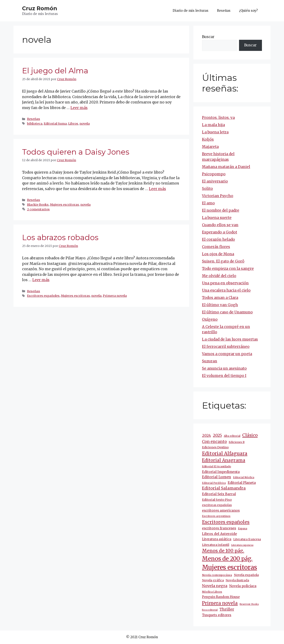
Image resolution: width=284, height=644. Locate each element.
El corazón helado (218, 239)
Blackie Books (38, 205)
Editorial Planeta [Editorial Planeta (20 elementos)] (242, 483)
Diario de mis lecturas (191, 11)
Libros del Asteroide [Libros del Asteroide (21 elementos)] (219, 534)
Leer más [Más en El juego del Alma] (79, 108)
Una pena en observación (225, 283)
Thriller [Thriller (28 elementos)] (227, 609)
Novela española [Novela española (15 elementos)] (246, 575)
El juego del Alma (55, 71)
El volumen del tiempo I (224, 376)
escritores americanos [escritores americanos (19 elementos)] (221, 510)
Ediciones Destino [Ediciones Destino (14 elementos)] (215, 447)
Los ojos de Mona (218, 254)
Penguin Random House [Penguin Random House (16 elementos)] (221, 597)
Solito (207, 189)
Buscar (208, 37)
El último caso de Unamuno (227, 312)
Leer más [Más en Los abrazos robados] (41, 280)
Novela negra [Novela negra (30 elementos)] (215, 586)
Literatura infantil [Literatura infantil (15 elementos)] (216, 545)
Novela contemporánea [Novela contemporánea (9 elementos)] (217, 575)
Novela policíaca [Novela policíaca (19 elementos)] (243, 586)
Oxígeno (210, 319)
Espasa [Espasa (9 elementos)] (243, 528)
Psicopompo (214, 174)
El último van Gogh (220, 305)
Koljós (208, 139)
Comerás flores (216, 247)
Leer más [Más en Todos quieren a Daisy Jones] (157, 189)
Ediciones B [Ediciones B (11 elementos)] (237, 442)
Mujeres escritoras (64, 205)
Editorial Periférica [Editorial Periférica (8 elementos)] (214, 483)
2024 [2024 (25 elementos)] (206, 436)
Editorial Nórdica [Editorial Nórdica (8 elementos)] (244, 477)
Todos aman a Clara (220, 298)
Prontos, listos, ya (218, 118)
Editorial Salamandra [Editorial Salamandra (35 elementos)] (224, 488)
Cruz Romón (40, 8)
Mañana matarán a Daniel (226, 167)
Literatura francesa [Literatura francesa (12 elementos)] (247, 539)
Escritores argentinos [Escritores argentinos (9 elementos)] (216, 516)
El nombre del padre (221, 210)
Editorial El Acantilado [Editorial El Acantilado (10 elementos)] (217, 466)
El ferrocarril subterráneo (226, 347)
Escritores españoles (43, 296)
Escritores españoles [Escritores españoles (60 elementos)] (226, 522)
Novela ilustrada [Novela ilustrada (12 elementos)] (237, 580)
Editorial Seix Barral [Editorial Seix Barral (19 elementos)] (219, 494)
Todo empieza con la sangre (228, 269)
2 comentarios (38, 209)
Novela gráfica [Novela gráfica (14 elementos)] (213, 580)
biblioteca (35, 124)
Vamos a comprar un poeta (227, 354)
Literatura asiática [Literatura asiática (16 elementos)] (217, 539)
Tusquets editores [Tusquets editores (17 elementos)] (217, 615)
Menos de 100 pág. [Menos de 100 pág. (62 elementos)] (223, 551)
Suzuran (210, 361)
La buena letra (215, 132)
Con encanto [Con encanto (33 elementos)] (214, 442)
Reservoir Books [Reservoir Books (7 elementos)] (249, 604)
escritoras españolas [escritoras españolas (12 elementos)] (217, 505)
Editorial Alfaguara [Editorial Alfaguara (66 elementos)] (225, 453)
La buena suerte (217, 218)
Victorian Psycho (218, 196)
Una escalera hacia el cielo (226, 290)
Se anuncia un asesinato (224, 368)
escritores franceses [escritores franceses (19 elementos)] (219, 528)
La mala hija (213, 125)
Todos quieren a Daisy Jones (76, 152)
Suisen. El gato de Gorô (223, 261)
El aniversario (215, 181)
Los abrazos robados (60, 237)
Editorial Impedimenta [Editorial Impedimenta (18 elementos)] (221, 472)
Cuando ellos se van (220, 225)
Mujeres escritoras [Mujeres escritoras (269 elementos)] (229, 567)
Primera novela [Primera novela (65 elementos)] (220, 603)
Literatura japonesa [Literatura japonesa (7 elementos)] (242, 545)
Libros (73, 124)
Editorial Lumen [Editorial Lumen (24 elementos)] (217, 477)
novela (85, 124)
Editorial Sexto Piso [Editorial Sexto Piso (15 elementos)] (217, 500)
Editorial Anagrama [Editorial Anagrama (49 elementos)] (224, 460)
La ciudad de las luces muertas (230, 339)
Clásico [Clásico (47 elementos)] (250, 435)
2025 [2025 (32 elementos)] (217, 435)
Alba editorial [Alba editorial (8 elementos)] (232, 436)
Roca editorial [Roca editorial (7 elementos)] (210, 610)
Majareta (210, 147)
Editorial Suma (55, 124)
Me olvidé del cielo (219, 276)
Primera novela (115, 296)
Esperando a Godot (220, 232)
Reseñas (224, 11)
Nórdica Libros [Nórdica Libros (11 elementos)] (212, 592)
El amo (208, 203)
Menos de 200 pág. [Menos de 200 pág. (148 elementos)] (227, 559)
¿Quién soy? (248, 11)
